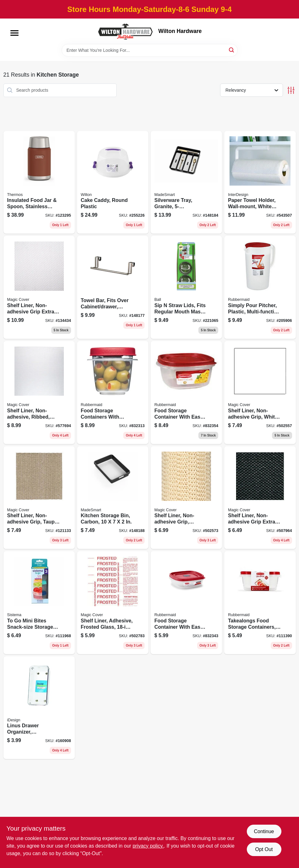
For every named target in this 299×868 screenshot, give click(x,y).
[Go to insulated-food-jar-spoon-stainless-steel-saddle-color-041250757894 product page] (39, 182)
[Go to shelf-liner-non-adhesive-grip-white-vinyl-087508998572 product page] (260, 393)
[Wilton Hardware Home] (126, 31)
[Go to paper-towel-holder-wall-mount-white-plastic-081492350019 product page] (260, 182)
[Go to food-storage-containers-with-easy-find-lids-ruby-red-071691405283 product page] (113, 393)
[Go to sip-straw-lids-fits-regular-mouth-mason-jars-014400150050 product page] (186, 287)
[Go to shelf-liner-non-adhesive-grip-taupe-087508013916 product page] (39, 498)
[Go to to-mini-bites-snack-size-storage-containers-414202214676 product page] (39, 603)
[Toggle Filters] (291, 90)
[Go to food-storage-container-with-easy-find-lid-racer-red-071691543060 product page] (186, 393)
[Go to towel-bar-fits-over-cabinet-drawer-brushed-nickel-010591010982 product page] (113, 287)
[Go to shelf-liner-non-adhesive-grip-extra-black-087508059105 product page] (260, 498)
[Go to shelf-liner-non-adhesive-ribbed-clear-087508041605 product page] (39, 393)
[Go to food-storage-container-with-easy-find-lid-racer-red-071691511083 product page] (186, 603)
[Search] (232, 50)
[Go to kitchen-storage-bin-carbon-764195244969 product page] (113, 498)
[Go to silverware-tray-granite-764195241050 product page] (186, 182)
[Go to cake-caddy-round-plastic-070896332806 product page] (113, 182)
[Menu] (14, 33)
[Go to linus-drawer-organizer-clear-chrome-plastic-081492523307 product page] (39, 708)
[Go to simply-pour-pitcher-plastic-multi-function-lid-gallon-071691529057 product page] (260, 287)
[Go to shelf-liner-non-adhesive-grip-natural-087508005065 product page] (186, 498)
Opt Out (264, 849)
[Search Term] (150, 50)
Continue (264, 831)
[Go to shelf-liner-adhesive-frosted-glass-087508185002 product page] (113, 603)
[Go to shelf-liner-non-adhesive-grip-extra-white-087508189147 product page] (39, 287)
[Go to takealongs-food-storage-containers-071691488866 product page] (260, 603)
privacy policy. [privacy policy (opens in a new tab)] (148, 846)
